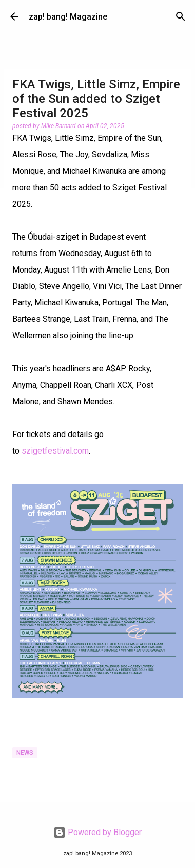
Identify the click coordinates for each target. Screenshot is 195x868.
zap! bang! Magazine (68, 17)
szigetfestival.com (55, 451)
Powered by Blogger (98, 832)
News (25, 753)
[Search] (181, 16)
